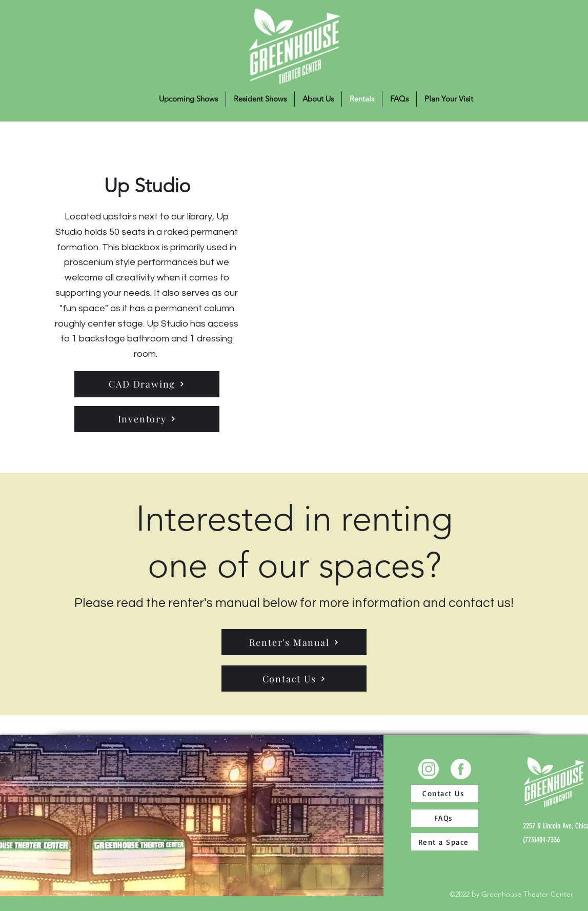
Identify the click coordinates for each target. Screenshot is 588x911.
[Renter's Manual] (294, 642)
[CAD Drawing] (147, 384)
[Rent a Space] (445, 842)
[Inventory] (147, 419)
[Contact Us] (294, 679)
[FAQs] (445, 818)
